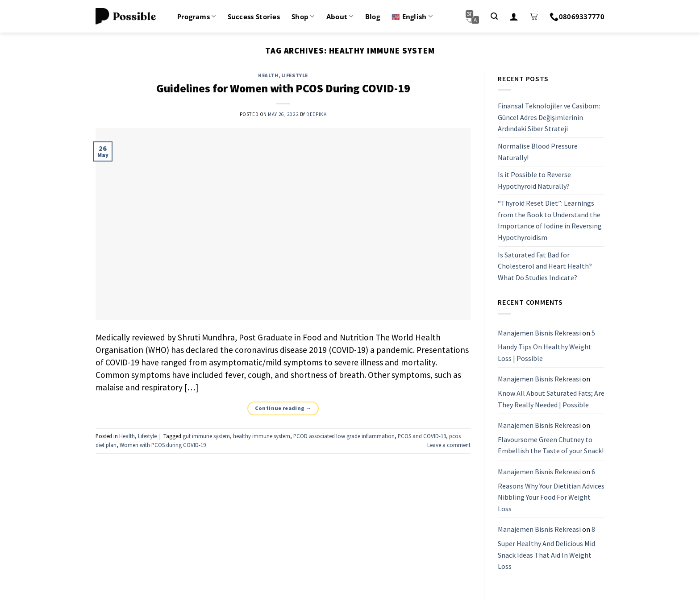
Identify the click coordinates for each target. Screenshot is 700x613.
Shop (303, 17)
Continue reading (283, 408)
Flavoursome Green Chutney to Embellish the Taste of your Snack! (551, 445)
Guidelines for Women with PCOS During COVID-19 (283, 88)
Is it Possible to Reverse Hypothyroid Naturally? (534, 180)
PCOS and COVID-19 (422, 436)
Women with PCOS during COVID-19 (163, 445)
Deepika (316, 114)
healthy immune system (262, 436)
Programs (197, 17)
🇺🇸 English (412, 17)
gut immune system (206, 436)
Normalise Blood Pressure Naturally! (538, 152)
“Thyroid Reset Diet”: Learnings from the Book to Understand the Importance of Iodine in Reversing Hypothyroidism (550, 221)
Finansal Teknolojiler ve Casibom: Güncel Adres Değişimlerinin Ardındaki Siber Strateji (549, 117)
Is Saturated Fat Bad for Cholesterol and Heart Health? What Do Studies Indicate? (545, 266)
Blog (373, 17)
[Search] (494, 16)
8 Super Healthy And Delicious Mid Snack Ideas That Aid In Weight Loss (546, 548)
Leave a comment (449, 445)
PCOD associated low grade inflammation (344, 436)
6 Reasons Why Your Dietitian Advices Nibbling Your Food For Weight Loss (551, 490)
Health (268, 75)
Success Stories (254, 17)
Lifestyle (295, 75)
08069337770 (577, 17)
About (340, 17)
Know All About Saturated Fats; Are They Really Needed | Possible (551, 399)
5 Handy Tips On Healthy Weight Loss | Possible (546, 346)
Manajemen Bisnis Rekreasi (539, 333)
